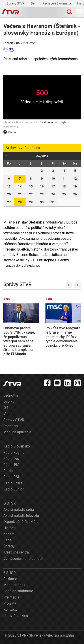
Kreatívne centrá (16, 552)
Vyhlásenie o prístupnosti (23, 559)
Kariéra (9, 534)
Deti (34, 3)
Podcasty (11, 426)
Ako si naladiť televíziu (21, 516)
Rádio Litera (13, 483)
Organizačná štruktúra (21, 522)
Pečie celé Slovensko (57, 3)
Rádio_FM (11, 465)
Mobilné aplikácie (17, 432)
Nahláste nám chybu (54, 122)
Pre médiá (11, 597)
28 (20, 202)
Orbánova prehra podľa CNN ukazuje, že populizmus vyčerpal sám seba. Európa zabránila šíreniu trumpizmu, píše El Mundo (19, 341)
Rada (8, 540)
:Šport (8, 414)
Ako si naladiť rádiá (19, 510)
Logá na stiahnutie (18, 591)
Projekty (10, 603)
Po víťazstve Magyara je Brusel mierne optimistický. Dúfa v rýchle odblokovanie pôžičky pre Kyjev (63, 337)
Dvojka (9, 401)
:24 (6, 408)
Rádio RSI (11, 477)
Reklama (10, 579)
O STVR (10, 503)
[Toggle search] (69, 12)
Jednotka (11, 395)
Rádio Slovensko (17, 446)
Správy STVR (16, 3)
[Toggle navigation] (79, 12)
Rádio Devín (13, 459)
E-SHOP (10, 573)
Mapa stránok (14, 585)
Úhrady (9, 546)
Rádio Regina (14, 453)
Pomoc (10, 132)
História (10, 528)
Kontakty (10, 609)
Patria (8, 471)
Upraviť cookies (16, 616)
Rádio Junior (13, 489)
